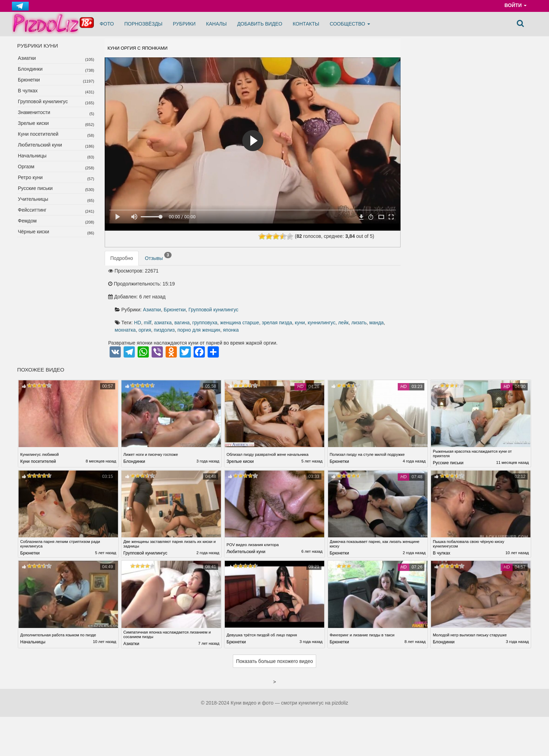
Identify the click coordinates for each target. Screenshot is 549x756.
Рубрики (184, 24)
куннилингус (266, 296)
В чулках (28, 91)
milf (257, 288)
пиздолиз (381, 296)
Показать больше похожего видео (274, 636)
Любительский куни (40, 145)
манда (321, 296)
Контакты (306, 24)
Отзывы (158, 261)
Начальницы (32, 156)
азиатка (272, 288)
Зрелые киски (33, 123)
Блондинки (30, 69)
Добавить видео (260, 24)
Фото (107, 24)
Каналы (217, 24)
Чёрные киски (33, 232)
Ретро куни (30, 177)
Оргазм (26, 167)
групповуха (314, 288)
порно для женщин (245, 303)
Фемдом (27, 221)
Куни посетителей (38, 134)
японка (277, 303)
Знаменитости (34, 112)
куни (245, 296)
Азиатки (27, 58)
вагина (291, 288)
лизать (304, 296)
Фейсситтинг (32, 210)
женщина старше (349, 288)
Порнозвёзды (143, 24)
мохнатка (342, 296)
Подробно (122, 262)
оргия (361, 296)
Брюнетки (29, 80)
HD (246, 288)
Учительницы (33, 199)
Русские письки (35, 188)
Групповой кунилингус (43, 101)
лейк (288, 296)
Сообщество (350, 24)
